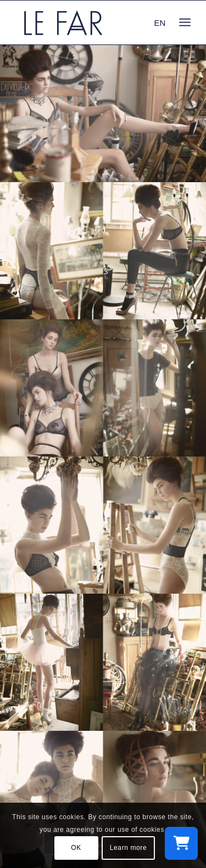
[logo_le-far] (85, 22)
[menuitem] (185, 22)
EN (160, 23)
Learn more (128, 848)
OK (76, 848)
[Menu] (185, 22)
